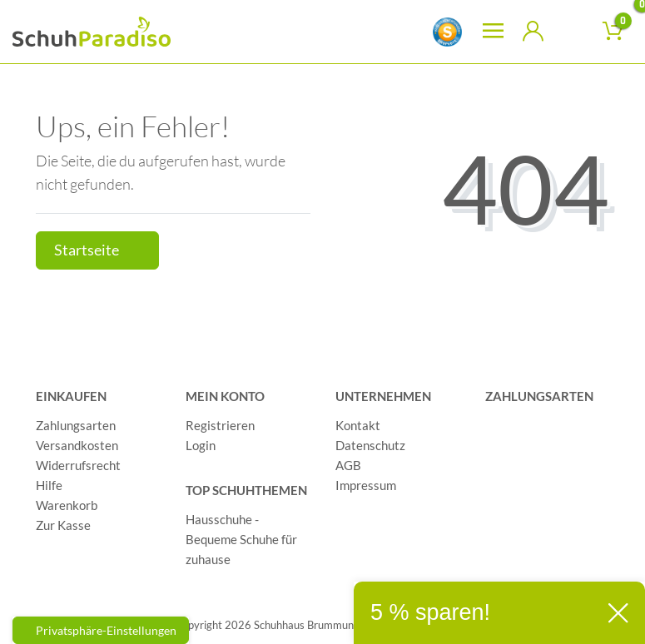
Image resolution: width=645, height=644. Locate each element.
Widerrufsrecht (78, 465)
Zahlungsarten (76, 425)
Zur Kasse (63, 525)
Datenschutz (370, 445)
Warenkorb (67, 505)
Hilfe (49, 485)
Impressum (366, 485)
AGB (348, 465)
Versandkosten (77, 445)
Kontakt (358, 425)
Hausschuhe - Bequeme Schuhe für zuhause (241, 539)
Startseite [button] (97, 250)
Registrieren (220, 425)
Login (201, 445)
